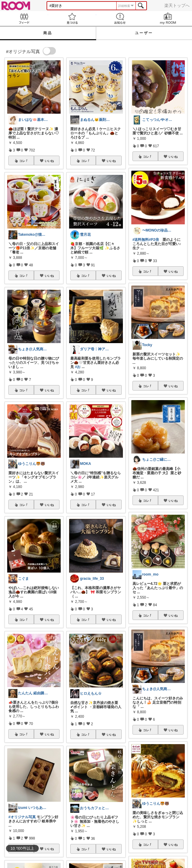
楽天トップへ (177, 5)
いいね (49, 161)
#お (78, 367)
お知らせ (120, 18)
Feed (24, 18)
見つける (72, 18)
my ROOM (168, 18)
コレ (24, 161)
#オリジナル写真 (22, 817)
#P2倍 (154, 240)
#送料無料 (141, 240)
